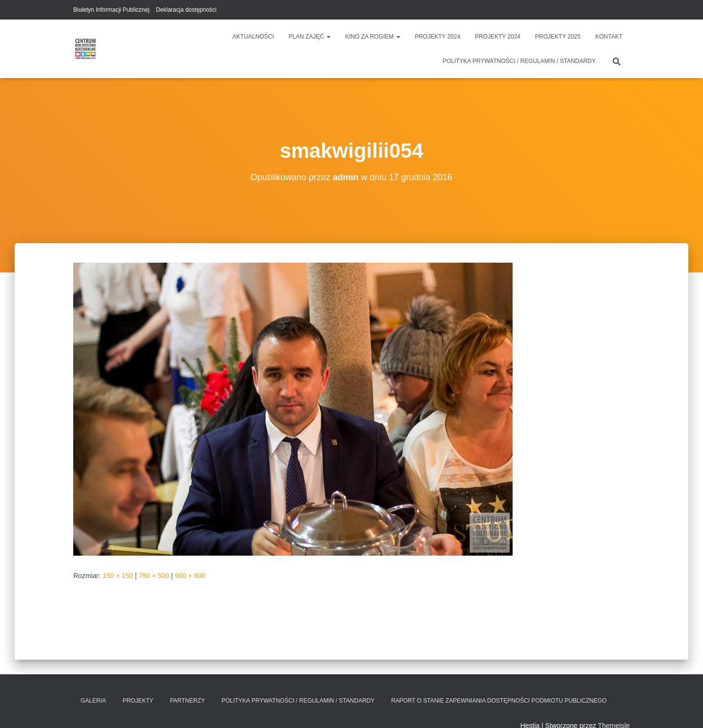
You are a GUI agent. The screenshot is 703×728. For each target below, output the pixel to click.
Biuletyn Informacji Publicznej (111, 10)
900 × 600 (190, 576)
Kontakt (609, 37)
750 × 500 (154, 576)
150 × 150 (118, 576)
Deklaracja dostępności (186, 10)
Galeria (93, 701)
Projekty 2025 (558, 37)
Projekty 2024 (438, 37)
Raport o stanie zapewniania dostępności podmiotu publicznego (499, 701)
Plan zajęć (310, 37)
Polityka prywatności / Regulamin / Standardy (519, 61)
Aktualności (253, 37)
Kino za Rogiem (373, 37)
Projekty (138, 701)
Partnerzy (187, 701)
